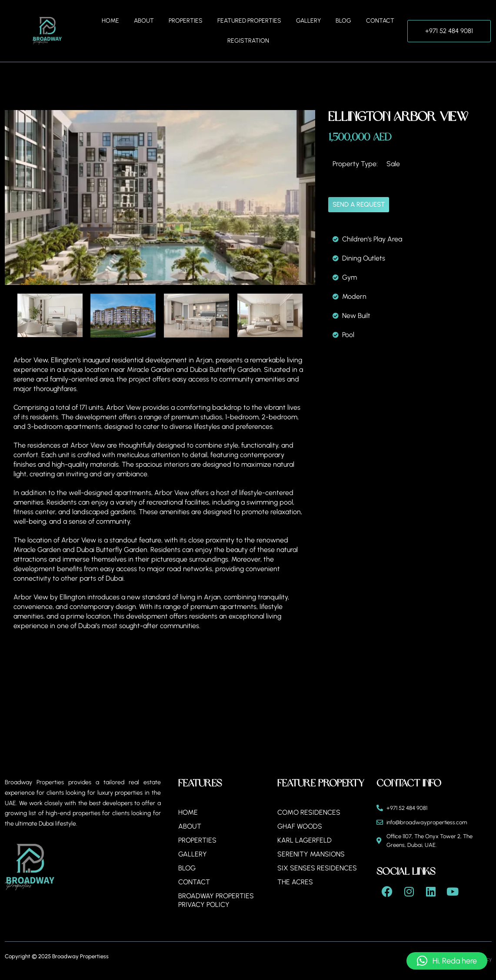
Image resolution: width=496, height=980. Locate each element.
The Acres (295, 882)
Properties (186, 21)
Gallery (308, 21)
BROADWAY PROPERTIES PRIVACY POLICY (216, 900)
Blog (343, 21)
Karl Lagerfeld (305, 840)
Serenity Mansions (311, 854)
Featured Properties (249, 21)
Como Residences (309, 812)
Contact (380, 21)
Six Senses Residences (317, 868)
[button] (447, 961)
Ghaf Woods (300, 826)
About (144, 21)
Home (110, 21)
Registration (248, 41)
